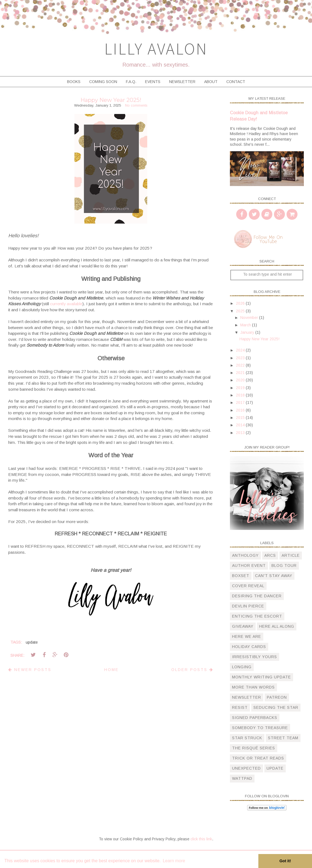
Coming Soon (103, 82)
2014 (241, 425)
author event (249, 566)
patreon (277, 697)
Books (74, 82)
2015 (241, 418)
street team (283, 738)
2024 (241, 350)
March (246, 325)
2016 (241, 410)
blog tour (284, 566)
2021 (241, 373)
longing (242, 667)
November (250, 318)
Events (153, 82)
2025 (241, 311)
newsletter (247, 697)
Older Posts (192, 670)
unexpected (246, 768)
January (248, 332)
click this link (201, 839)
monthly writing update (262, 677)
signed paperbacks (255, 718)
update (32, 642)
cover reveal (248, 586)
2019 (241, 388)
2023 (241, 358)
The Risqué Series (254, 748)
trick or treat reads (258, 758)
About (211, 82)
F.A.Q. (131, 82)
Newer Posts (30, 670)
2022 (241, 365)
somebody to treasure (260, 728)
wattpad (242, 778)
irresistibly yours (255, 657)
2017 (241, 402)
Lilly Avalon (156, 49)
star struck (247, 738)
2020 (241, 380)
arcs (270, 555)
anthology (245, 555)
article (291, 555)
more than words (253, 687)
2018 (241, 395)
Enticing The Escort (257, 616)
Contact (236, 82)
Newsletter (182, 82)
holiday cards (249, 647)
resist (240, 707)
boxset (241, 576)
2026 (241, 303)
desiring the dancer (257, 596)
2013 (241, 433)
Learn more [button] (174, 861)
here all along (277, 626)
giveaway (243, 626)
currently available (66, 304)
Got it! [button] (285, 861)
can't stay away (274, 576)
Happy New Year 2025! (111, 100)
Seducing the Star (276, 707)
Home (112, 670)
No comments (136, 105)
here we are (247, 636)
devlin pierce (248, 606)
